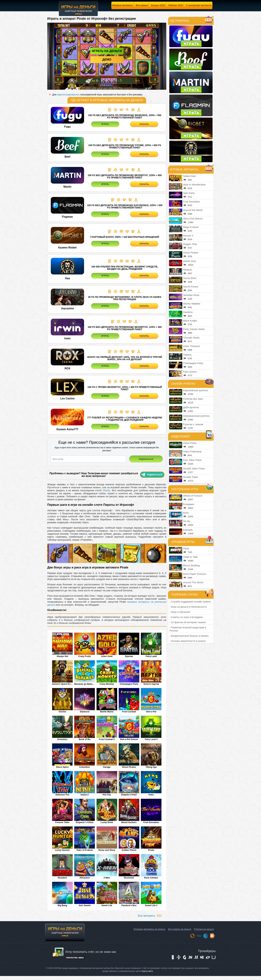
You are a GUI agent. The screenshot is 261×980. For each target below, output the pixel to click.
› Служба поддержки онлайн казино (190, 602)
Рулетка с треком (193, 424)
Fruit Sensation (151, 822)
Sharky (107, 490)
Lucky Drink (107, 822)
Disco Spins (62, 767)
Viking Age (151, 767)
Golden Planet (129, 850)
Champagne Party (129, 684)
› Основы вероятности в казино (188, 641)
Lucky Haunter (62, 850)
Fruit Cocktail (129, 712)
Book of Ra (85, 739)
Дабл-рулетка (191, 407)
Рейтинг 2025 (176, 5)
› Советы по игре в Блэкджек (186, 617)
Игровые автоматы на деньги (149, 929)
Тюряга (187, 355)
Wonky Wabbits (192, 304)
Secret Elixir (190, 278)
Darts (186, 548)
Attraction (84, 878)
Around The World (193, 582)
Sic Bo (187, 521)
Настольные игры (185, 489)
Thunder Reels (191, 338)
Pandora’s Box (129, 905)
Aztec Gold (107, 656)
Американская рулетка (196, 416)
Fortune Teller (62, 822)
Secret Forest (191, 287)
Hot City (107, 795)
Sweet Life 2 (151, 905)
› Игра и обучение (180, 612)
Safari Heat (189, 176)
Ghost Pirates (129, 767)
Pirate (151, 850)
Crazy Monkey (107, 684)
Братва (129, 656)
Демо (107, 60)
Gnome (62, 712)
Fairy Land (151, 656)
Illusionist (129, 878)
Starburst (85, 712)
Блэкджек (189, 504)
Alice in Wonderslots (194, 185)
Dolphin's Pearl (129, 795)
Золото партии (151, 684)
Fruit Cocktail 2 (107, 739)
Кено (186, 513)
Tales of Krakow (85, 850)
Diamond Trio (62, 795)
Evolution (62, 739)
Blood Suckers (129, 822)
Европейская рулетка (196, 390)
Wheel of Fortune (193, 496)
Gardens (188, 312)
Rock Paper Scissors (195, 574)
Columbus (85, 767)
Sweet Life (107, 905)
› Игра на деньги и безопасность (188, 607)
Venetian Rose (191, 295)
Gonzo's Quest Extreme (62, 684)
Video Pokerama (192, 451)
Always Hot (62, 656)
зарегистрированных (68, 95)
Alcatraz (188, 270)
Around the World (193, 210)
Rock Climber (151, 878)
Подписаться (152, 475)
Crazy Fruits (85, 656)
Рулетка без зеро (193, 399)
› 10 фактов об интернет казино (188, 622)
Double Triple (190, 477)
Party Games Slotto (194, 329)
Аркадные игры (183, 542)
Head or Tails (190, 557)
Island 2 (85, 795)
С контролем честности (199, 5)
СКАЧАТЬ (144, 124)
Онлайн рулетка (183, 384)
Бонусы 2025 (158, 5)
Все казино (142, 5)
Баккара (188, 530)
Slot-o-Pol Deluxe (129, 739)
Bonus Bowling (191, 565)
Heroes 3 (188, 236)
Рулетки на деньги (204, 929)
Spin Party (189, 193)
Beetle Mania (107, 712)
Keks (151, 795)
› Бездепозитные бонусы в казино (189, 636)
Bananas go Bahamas (85, 684)
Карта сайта (147, 971)
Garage (107, 767)
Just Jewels (85, 905)
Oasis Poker (190, 443)
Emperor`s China (85, 822)
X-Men (107, 878)
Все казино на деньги (180, 929)
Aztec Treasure (192, 346)
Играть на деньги (107, 51)
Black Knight (190, 321)
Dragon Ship (190, 244)
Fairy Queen (190, 372)
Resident (62, 878)
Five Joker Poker (193, 460)
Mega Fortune (191, 227)
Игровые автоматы (122, 5)
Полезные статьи (185, 595)
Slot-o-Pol (151, 712)
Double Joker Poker (194, 468)
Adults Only (190, 261)
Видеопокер (181, 436)
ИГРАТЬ (105, 124)
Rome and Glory (107, 850)
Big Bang (62, 905)
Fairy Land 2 (151, 739)
